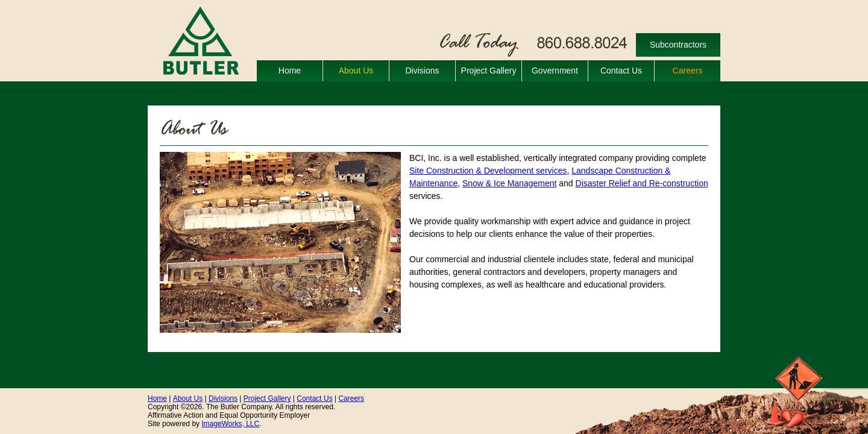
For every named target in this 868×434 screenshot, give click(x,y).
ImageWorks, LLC (230, 424)
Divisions (422, 71)
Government (555, 71)
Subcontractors (678, 45)
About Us (356, 71)
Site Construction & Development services (488, 171)
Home (290, 71)
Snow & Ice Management (509, 183)
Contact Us (621, 71)
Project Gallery (489, 71)
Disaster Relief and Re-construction (642, 183)
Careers (688, 71)
